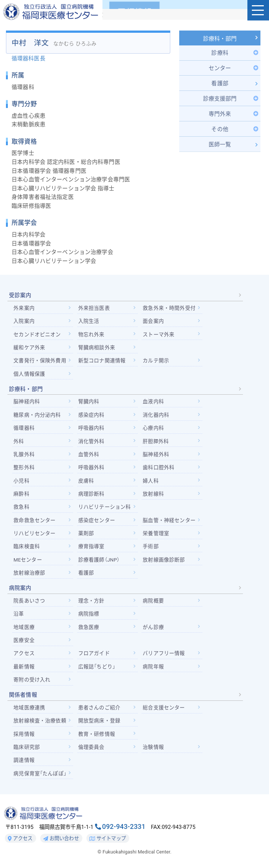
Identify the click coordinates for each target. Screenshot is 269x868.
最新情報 (24, 667)
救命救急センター (34, 520)
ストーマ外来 (159, 334)
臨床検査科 (27, 546)
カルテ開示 (156, 360)
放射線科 (153, 494)
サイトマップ (108, 839)
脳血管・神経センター (169, 520)
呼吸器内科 (91, 428)
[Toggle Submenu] (220, 53)
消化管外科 (91, 441)
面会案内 (153, 321)
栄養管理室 (156, 533)
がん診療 (153, 627)
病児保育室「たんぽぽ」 (40, 773)
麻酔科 (21, 494)
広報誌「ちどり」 (97, 667)
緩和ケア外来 (29, 347)
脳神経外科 (156, 454)
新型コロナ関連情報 (102, 360)
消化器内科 (156, 415)
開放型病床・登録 (99, 721)
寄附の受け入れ (32, 680)
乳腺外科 (24, 454)
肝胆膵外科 (156, 441)
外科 (19, 441)
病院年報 (153, 667)
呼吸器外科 (91, 467)
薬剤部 (86, 533)
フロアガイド (94, 653)
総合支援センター (164, 708)
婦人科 (151, 481)
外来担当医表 (94, 308)
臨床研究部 (27, 747)
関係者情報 (23, 695)
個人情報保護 (29, 374)
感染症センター (97, 520)
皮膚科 (86, 481)
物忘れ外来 (91, 334)
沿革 (19, 614)
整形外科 (24, 467)
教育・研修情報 (97, 734)
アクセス (24, 653)
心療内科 (153, 428)
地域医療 (24, 627)
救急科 (21, 507)
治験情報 (153, 747)
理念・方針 (91, 601)
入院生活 (89, 321)
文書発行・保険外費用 (40, 360)
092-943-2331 (124, 826)
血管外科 (89, 454)
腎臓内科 (89, 401)
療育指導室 (91, 546)
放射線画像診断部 (164, 560)
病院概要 (153, 601)
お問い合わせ (61, 839)
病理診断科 (91, 494)
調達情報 (24, 760)
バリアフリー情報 (164, 653)
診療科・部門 (220, 39)
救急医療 (89, 627)
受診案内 (20, 295)
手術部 (151, 546)
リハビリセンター (34, 533)
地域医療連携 (29, 708)
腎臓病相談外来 (97, 347)
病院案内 (20, 588)
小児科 (21, 481)
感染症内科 (91, 415)
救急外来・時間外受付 (169, 308)
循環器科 (24, 428)
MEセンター (28, 560)
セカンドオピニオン (37, 334)
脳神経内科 (27, 401)
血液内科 (153, 401)
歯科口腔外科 (159, 467)
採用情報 (24, 734)
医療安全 (24, 640)
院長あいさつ (29, 601)
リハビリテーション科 (105, 507)
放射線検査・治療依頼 (40, 721)
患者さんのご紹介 (99, 708)
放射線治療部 (29, 573)
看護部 (86, 573)
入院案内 (24, 321)
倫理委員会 (91, 747)
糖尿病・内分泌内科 (37, 415)
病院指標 (89, 614)
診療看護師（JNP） (99, 560)
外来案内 (24, 308)
